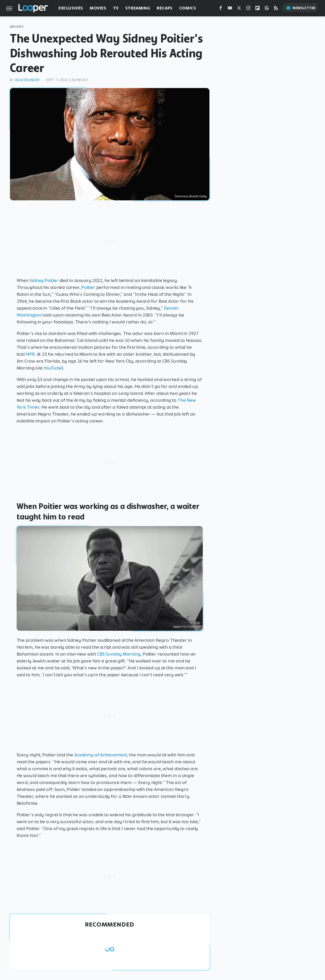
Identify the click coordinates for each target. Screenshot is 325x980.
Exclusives (71, 8)
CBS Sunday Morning (119, 654)
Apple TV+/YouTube (187, 627)
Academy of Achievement (101, 755)
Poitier (88, 287)
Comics (188, 8)
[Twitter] (239, 9)
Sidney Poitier (44, 280)
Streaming (138, 8)
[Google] (267, 9)
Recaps (165, 8)
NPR (30, 354)
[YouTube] (230, 9)
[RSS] (276, 9)
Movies (98, 8)
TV (116, 8)
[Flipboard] (257, 9)
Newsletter (301, 8)
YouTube (53, 368)
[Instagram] (248, 9)
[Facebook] (221, 9)
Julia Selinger (27, 80)
